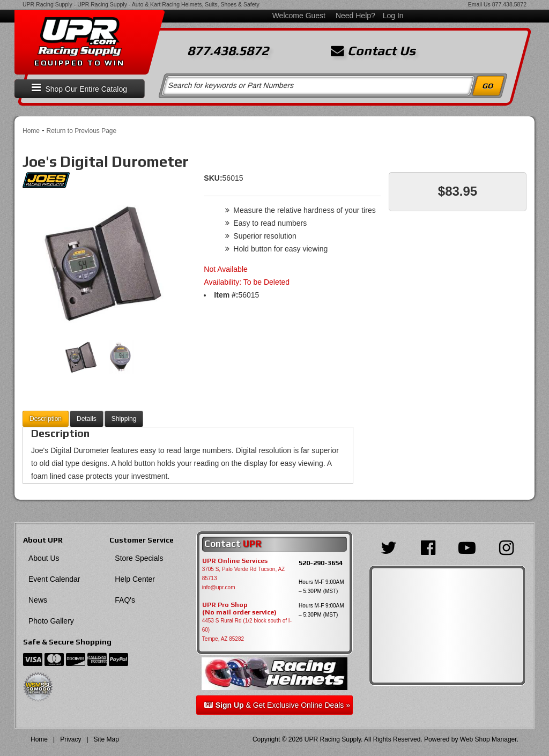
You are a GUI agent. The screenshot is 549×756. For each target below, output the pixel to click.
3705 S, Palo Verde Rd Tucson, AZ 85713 (244, 574)
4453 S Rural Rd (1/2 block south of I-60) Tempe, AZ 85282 (247, 630)
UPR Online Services (235, 561)
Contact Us (373, 51)
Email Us (479, 4)
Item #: (226, 295)
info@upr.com (219, 587)
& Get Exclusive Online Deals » (277, 705)
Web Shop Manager (488, 739)
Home (31, 131)
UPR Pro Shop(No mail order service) (239, 609)
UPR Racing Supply (47, 4)
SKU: (213, 178)
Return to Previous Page (81, 131)
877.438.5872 (509, 4)
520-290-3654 (321, 563)
